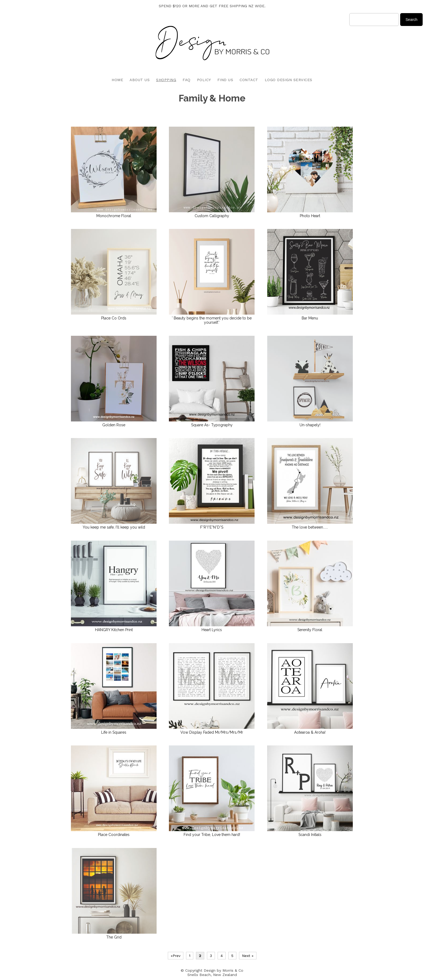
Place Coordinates (114, 835)
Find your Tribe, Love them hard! (212, 835)
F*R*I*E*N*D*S (212, 527)
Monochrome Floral (114, 216)
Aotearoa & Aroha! (310, 732)
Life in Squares (114, 732)
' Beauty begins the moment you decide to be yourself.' (212, 320)
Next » (248, 956)
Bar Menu (310, 318)
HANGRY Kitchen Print (114, 630)
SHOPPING (166, 80)
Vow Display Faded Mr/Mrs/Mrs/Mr (212, 732)
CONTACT (249, 80)
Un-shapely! (310, 425)
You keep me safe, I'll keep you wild (114, 527)
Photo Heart (310, 216)
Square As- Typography (212, 425)
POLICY (204, 80)
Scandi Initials (310, 835)
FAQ (187, 80)
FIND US (225, 80)
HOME (117, 80)
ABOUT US (140, 80)
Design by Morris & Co (224, 970)
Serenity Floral (310, 630)
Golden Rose (114, 425)
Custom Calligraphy (212, 216)
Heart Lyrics (212, 630)
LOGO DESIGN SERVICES (289, 80)
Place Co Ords (114, 318)
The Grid (114, 937)
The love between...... (310, 527)
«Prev (176, 956)
